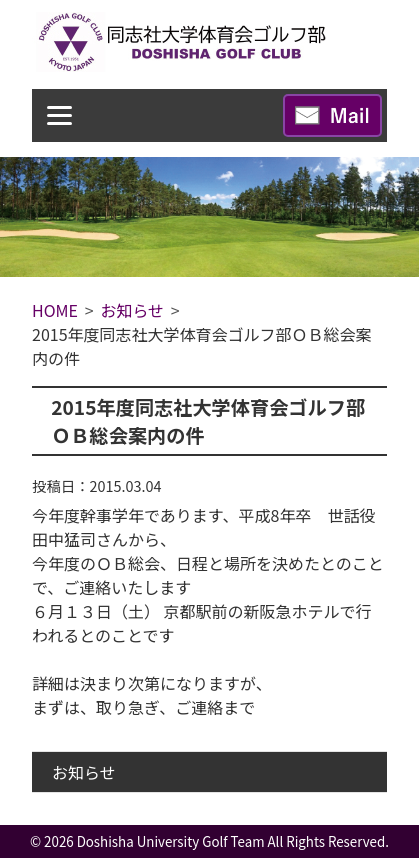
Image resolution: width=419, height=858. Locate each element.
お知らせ (84, 772)
